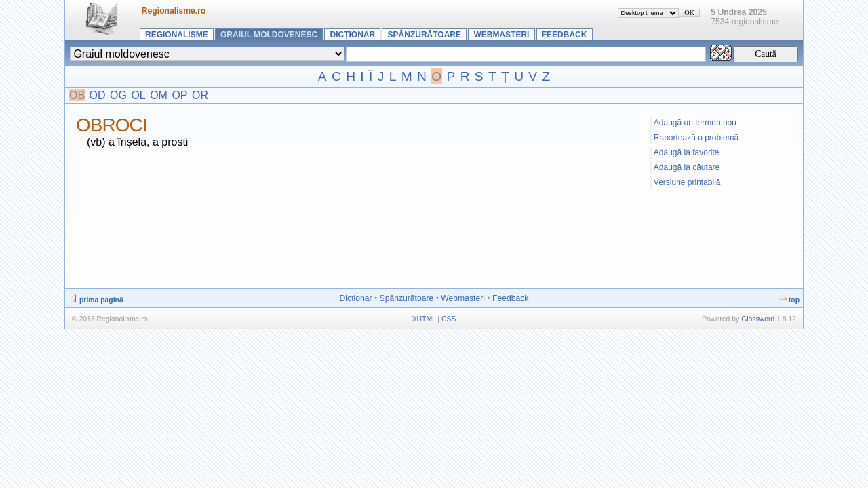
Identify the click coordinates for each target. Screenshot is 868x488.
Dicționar (353, 35)
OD (98, 95)
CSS (449, 319)
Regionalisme (177, 35)
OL (138, 95)
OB (77, 95)
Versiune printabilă (687, 182)
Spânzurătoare (425, 35)
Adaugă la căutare (687, 167)
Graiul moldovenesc (269, 35)
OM (159, 95)
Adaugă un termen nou (695, 123)
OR (200, 95)
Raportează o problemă (696, 138)
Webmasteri (501, 35)
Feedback (565, 35)
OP (179, 95)
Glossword (758, 319)
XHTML (424, 319)
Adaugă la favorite (687, 152)
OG (118, 95)
